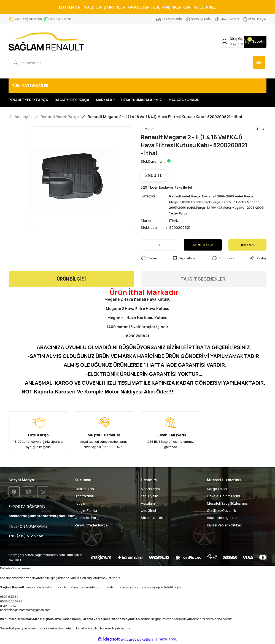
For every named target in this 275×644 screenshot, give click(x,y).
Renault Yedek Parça (186, 196)
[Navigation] (137, 86)
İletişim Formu (86, 511)
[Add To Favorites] (149, 258)
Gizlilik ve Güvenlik (221, 511)
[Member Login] (212, 42)
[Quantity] (159, 245)
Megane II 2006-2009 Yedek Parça (232, 196)
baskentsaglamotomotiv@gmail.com (25, 611)
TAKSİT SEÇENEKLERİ (204, 279)
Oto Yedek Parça (88, 518)
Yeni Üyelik (149, 496)
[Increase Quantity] (172, 245)
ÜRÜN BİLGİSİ (71, 279)
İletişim (80, 503)
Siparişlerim (150, 489)
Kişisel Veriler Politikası (225, 525)
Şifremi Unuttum (154, 518)
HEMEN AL (248, 245)
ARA (257, 62)
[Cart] (248, 42)
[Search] (137, 63)
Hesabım (148, 503)
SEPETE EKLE (203, 245)
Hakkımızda (84, 489)
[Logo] (46, 42)
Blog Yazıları (84, 496)
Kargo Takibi (217, 489)
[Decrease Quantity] (146, 245)
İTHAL (174, 220)
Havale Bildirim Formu (224, 496)
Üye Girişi (148, 511)
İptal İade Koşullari (222, 518)
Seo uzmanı (31, 561)
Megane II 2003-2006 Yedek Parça (197, 202)
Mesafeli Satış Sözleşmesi (228, 503)
